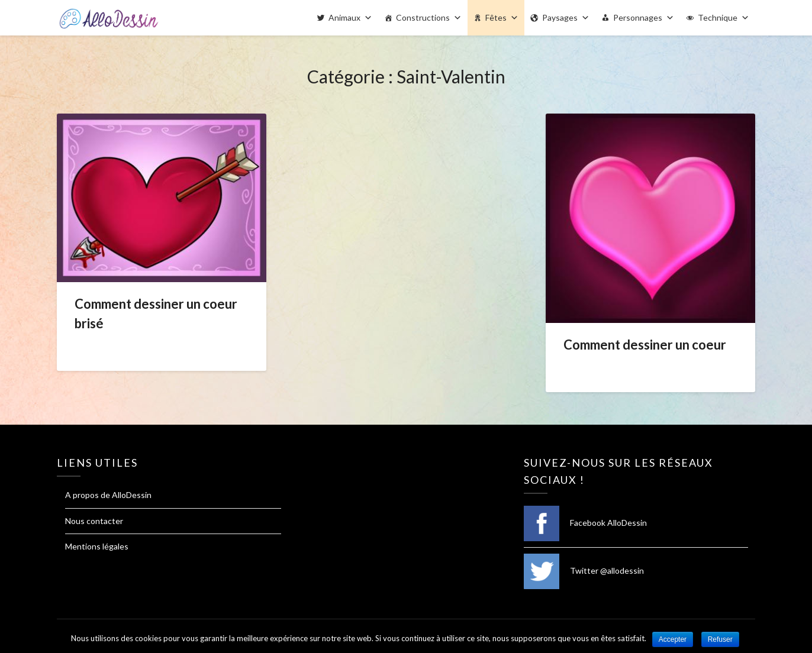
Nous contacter (94, 521)
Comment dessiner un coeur (645, 345)
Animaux (344, 17)
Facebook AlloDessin (585, 523)
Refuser (720, 639)
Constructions (423, 17)
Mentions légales (97, 546)
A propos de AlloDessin (108, 495)
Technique (718, 17)
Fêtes (496, 17)
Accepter (673, 639)
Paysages (560, 17)
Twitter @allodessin (584, 570)
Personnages (638, 17)
